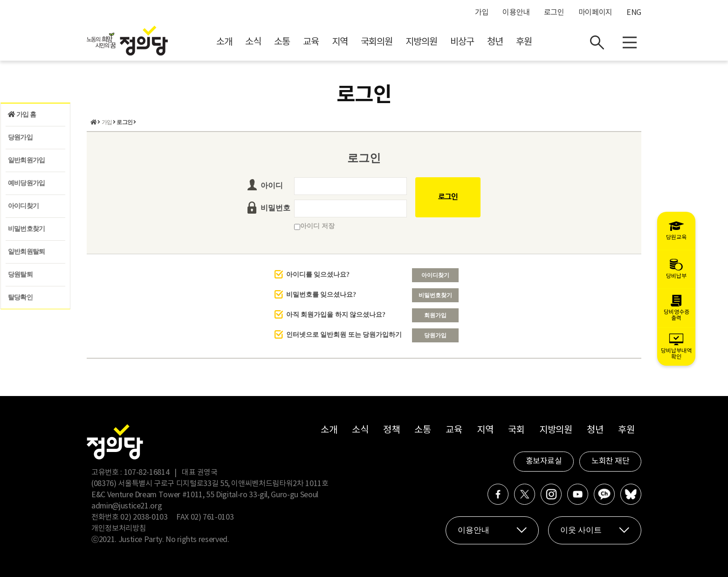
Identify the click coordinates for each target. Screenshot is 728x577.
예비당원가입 (26, 183)
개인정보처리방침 (119, 528)
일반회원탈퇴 (26, 252)
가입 (482, 13)
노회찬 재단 (610, 461)
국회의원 (377, 42)
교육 (311, 42)
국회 (516, 430)
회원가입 (435, 315)
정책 (391, 430)
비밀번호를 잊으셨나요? (321, 295)
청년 (495, 42)
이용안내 (516, 13)
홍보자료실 (544, 461)
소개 (224, 42)
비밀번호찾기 (26, 229)
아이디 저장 (314, 226)
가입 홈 (22, 115)
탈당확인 (20, 297)
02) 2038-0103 (144, 517)
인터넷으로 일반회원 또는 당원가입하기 (344, 335)
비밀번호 (275, 208)
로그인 (554, 13)
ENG (634, 13)
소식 (253, 42)
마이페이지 (595, 13)
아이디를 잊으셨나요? (318, 275)
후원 (524, 42)
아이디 (272, 185)
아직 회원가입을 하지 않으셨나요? (336, 315)
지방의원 (421, 42)
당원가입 (20, 137)
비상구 (462, 42)
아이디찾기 (23, 206)
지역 (340, 42)
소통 (282, 42)
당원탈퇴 (20, 275)
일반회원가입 (26, 160)
